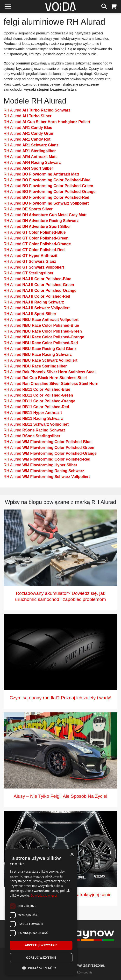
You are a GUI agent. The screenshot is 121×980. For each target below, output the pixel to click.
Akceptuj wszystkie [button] (41, 945)
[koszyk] (114, 6)
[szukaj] (104, 6)
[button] (41, 968)
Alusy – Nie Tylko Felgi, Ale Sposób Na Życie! (61, 796)
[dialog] (41, 912)
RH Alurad (37, 110)
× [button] (72, 855)
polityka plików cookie (78, 972)
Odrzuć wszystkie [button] (41, 958)
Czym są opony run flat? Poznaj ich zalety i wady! (60, 698)
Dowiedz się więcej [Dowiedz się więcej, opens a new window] (44, 896)
